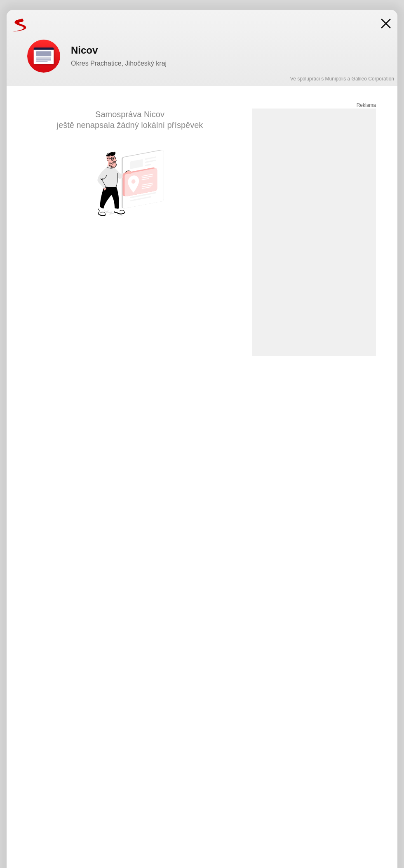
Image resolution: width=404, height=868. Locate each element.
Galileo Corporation (373, 79)
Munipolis (336, 79)
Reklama (366, 105)
